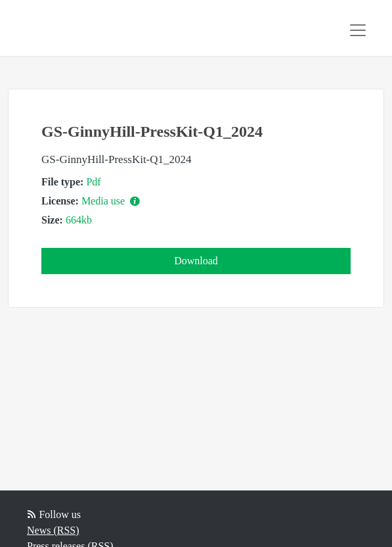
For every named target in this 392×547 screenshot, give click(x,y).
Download (196, 261)
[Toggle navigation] (358, 30)
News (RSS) (53, 530)
